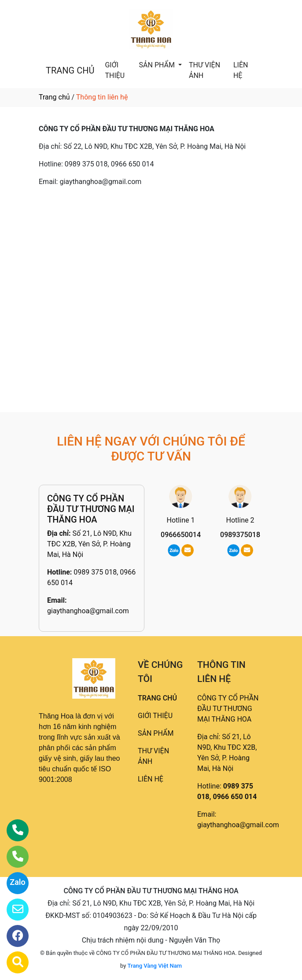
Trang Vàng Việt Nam (155, 966)
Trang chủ (54, 97)
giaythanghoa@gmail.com (88, 611)
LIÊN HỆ (241, 70)
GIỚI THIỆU (115, 70)
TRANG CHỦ (70, 70)
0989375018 (240, 535)
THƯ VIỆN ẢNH (204, 70)
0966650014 (181, 535)
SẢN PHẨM (158, 65)
